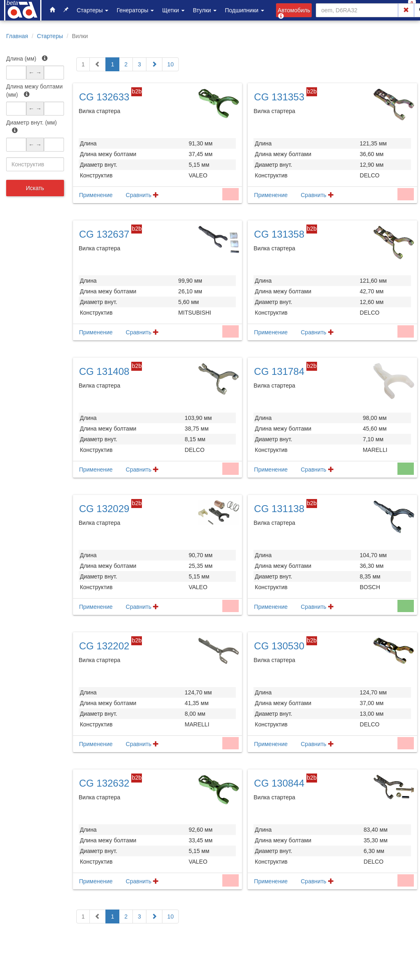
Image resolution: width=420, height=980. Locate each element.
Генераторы (135, 10)
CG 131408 (104, 371)
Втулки (205, 10)
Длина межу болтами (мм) (34, 91)
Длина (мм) (27, 59)
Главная (17, 36)
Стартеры (92, 10)
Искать (35, 188)
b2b (137, 91)
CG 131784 (279, 371)
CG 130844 (279, 783)
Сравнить (142, 195)
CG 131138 (279, 509)
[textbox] (35, 164)
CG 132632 (104, 783)
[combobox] (35, 164)
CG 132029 (104, 509)
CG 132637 (104, 234)
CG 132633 (104, 97)
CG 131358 (279, 234)
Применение (96, 195)
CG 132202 (104, 646)
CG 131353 (279, 97)
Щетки (173, 10)
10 (171, 64)
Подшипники (244, 10)
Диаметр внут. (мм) (32, 126)
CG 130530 (279, 646)
